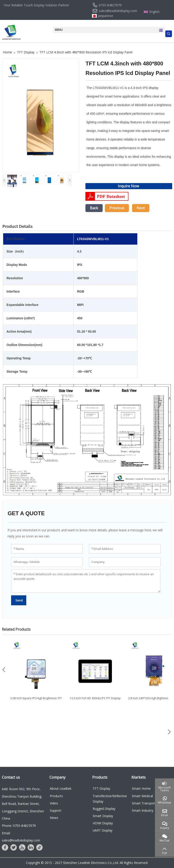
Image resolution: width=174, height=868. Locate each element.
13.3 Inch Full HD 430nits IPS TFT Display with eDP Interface (97, 700)
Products (56, 796)
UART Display (103, 830)
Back (94, 208)
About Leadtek (61, 788)
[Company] (125, 562)
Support (56, 810)
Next (141, 208)
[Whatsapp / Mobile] (47, 562)
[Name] (47, 549)
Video (54, 803)
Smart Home (141, 788)
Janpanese (105, 16)
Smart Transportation (148, 803)
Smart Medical (142, 796)
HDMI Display (103, 823)
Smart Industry (143, 810)
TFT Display (101, 788)
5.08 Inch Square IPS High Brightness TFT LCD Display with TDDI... (38, 700)
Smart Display (103, 816)
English (154, 12)
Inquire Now (128, 186)
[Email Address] (125, 549)
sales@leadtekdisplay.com (118, 11)
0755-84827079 (110, 5)
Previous (117, 208)
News (54, 818)
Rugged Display (104, 809)
